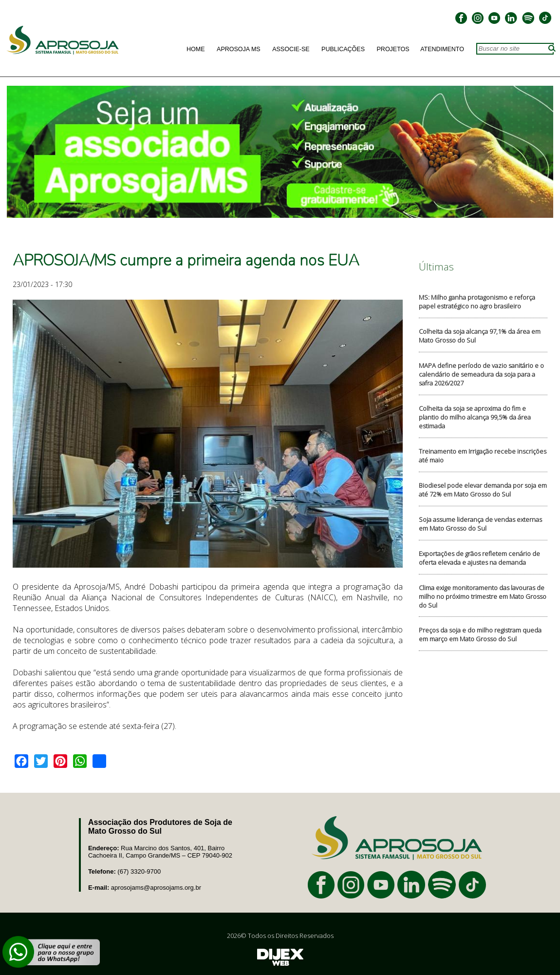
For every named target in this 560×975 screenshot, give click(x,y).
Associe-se (291, 49)
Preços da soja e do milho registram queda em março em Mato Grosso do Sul (480, 634)
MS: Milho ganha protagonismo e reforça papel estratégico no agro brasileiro (477, 302)
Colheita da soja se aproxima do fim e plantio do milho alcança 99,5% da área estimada (475, 417)
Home (196, 49)
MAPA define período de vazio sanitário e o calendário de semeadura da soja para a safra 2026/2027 (481, 374)
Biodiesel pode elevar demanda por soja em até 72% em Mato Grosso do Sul (483, 490)
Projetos (393, 49)
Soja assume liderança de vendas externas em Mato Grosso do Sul (480, 524)
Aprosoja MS (239, 49)
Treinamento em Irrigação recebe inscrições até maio (483, 456)
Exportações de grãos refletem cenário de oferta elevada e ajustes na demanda (479, 558)
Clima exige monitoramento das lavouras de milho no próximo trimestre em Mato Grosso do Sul (483, 596)
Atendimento (442, 49)
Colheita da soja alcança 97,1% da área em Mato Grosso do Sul (480, 336)
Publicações (343, 49)
